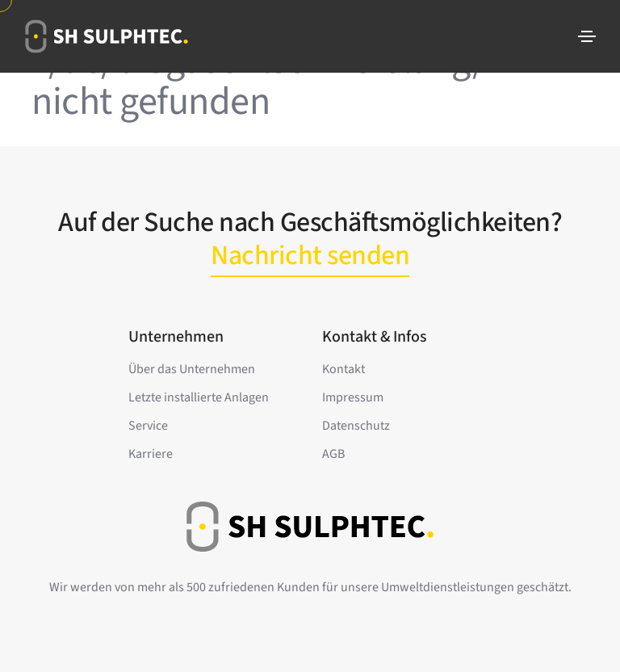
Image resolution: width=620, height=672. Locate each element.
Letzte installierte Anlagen (199, 397)
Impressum (353, 397)
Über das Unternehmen (192, 369)
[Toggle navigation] (587, 36)
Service (148, 426)
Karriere (151, 454)
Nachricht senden (310, 256)
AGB (333, 454)
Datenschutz (356, 426)
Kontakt (344, 369)
